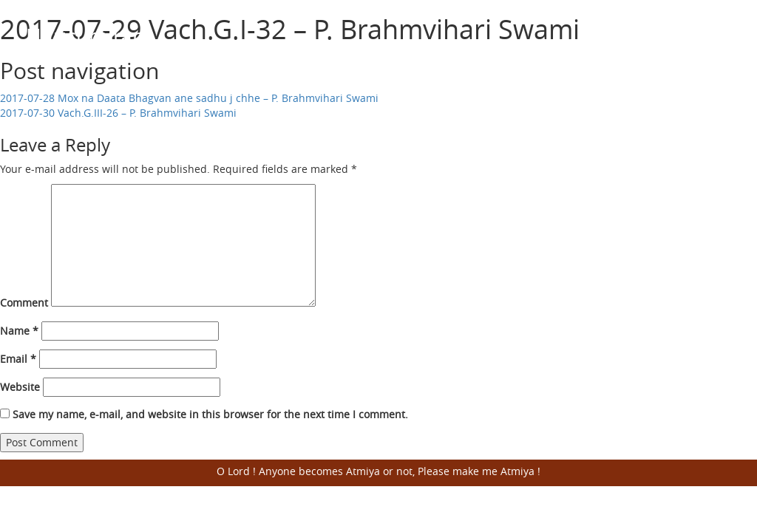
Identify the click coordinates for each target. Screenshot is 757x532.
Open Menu (713, 37)
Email (18, 359)
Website (20, 387)
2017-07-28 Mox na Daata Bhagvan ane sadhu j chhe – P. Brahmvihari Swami (189, 98)
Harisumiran (85, 36)
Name (19, 331)
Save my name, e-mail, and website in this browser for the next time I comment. (210, 414)
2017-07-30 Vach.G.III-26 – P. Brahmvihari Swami (118, 113)
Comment (24, 303)
